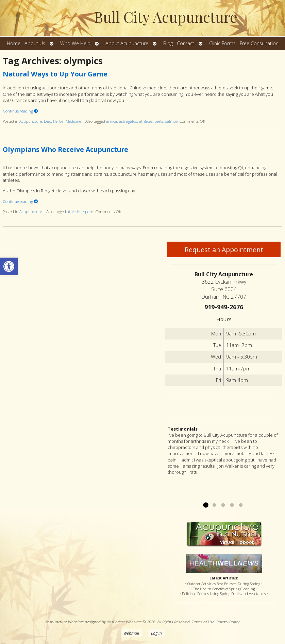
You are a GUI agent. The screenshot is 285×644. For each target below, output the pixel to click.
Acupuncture (31, 121)
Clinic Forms (222, 43)
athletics (74, 211)
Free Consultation (259, 43)
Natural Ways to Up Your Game (55, 74)
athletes (146, 121)
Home (14, 43)
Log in (156, 633)
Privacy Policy (228, 622)
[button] (9, 266)
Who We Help (75, 43)
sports (89, 211)
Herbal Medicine (67, 121)
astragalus (128, 121)
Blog (168, 43)
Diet (47, 121)
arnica (112, 121)
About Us (35, 43)
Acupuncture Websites (64, 622)
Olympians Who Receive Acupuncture (65, 149)
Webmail (131, 633)
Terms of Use (203, 622)
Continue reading (20, 111)
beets (159, 121)
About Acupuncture (127, 43)
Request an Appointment (224, 250)
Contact (186, 43)
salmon (172, 121)
